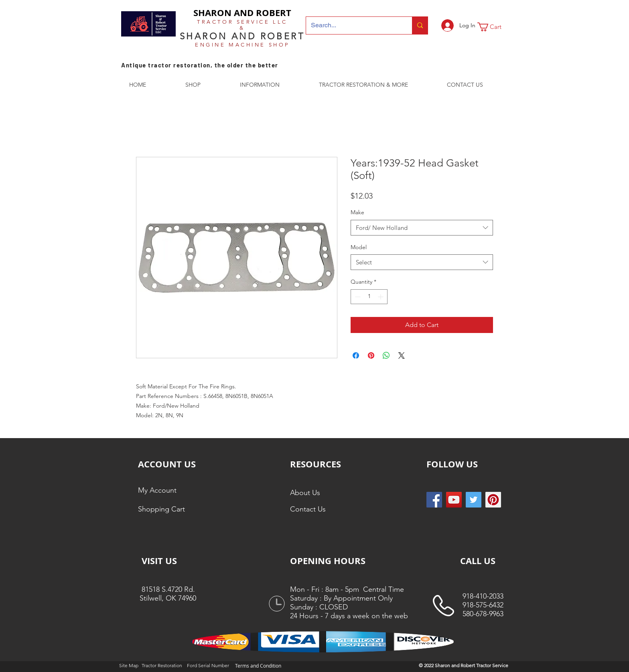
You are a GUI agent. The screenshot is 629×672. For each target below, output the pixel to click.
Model (359, 247)
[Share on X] (402, 355)
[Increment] (381, 297)
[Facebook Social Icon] (434, 500)
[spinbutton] (369, 297)
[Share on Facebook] (356, 355)
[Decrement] (357, 297)
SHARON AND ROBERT (242, 13)
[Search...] (353, 25)
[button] (495, 27)
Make (357, 212)
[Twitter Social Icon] (474, 500)
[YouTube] (454, 500)
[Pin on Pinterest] (371, 355)
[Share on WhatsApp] (386, 355)
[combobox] (422, 228)
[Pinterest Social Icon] (493, 500)
